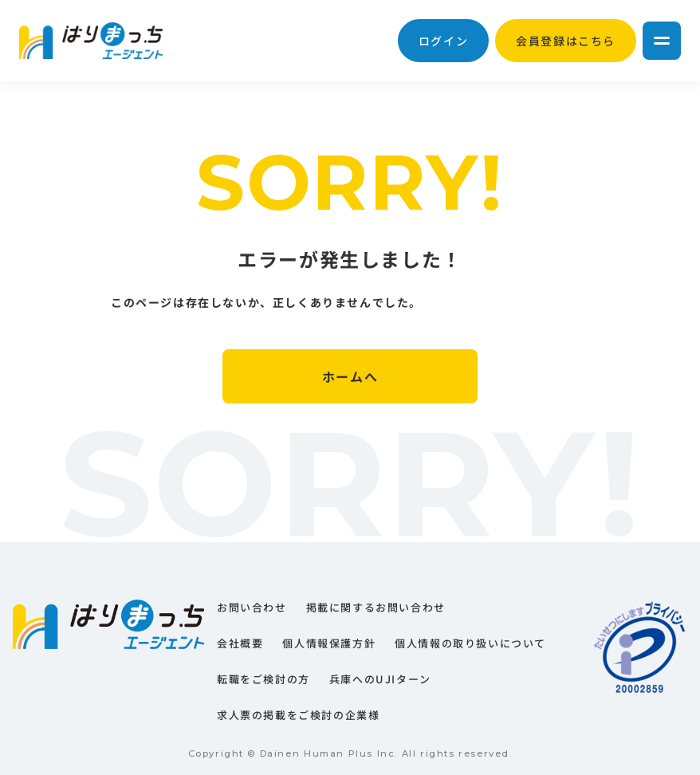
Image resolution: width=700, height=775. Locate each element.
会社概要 (240, 643)
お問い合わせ (252, 607)
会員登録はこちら (566, 41)
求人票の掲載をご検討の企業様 (298, 715)
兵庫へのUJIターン (380, 679)
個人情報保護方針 (329, 643)
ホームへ (350, 376)
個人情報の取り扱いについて (470, 643)
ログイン (443, 41)
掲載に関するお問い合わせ (376, 607)
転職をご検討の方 (263, 679)
